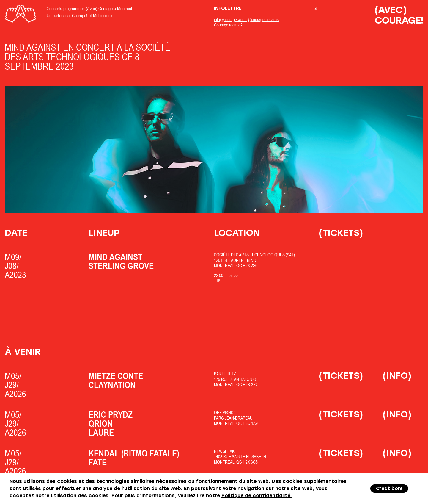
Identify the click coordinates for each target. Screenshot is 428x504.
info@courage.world (230, 19)
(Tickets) (341, 233)
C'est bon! (389, 488)
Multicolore (102, 15)
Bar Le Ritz (225, 374)
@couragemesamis (263, 19)
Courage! (80, 15)
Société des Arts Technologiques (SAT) (254, 255)
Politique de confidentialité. (257, 496)
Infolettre (263, 8)
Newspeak (224, 451)
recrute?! (236, 25)
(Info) (397, 376)
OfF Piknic (224, 413)
